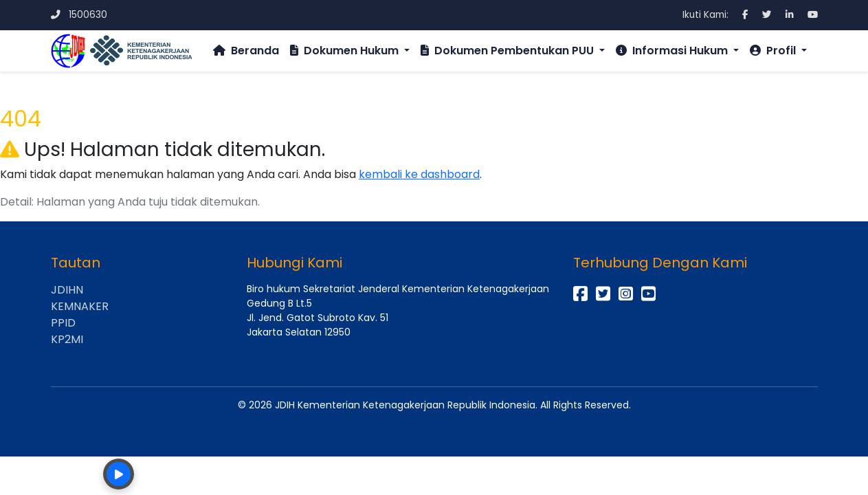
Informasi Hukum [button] (673, 51)
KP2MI (67, 339)
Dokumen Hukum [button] (346, 51)
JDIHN (67, 290)
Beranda (246, 51)
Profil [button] (774, 51)
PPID (63, 323)
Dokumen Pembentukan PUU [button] (509, 51)
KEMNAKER (80, 306)
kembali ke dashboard (419, 174)
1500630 (79, 15)
